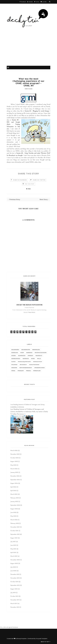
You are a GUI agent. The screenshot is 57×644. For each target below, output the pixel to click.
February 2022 (15, 523)
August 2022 (14, 509)
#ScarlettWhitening (34, 365)
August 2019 (14, 589)
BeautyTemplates (22, 639)
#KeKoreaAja (39, 356)
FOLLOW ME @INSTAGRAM (9, 627)
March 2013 (14, 604)
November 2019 (15, 578)
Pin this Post (30, 184)
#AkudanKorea (15, 350)
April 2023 (13, 491)
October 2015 (14, 596)
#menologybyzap (38, 362)
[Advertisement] (28, 52)
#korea (33, 359)
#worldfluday (37, 371)
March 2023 (14, 494)
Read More (32, 312)
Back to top (46, 642)
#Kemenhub (26, 359)
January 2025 (14, 472)
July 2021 (13, 542)
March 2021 (14, 556)
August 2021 (14, 538)
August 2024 (14, 483)
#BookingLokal (36, 350)
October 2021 (14, 531)
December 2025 (15, 454)
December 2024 (15, 476)
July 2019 (13, 593)
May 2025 (13, 465)
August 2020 (14, 564)
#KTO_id (39, 359)
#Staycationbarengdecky (26, 368)
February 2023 (15, 498)
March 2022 (14, 520)
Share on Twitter (39, 180)
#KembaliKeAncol (16, 359)
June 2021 (13, 545)
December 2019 (15, 574)
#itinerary (30, 356)
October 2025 (15, 458)
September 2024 (15, 480)
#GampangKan (22, 356)
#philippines (14, 365)
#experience (29, 353)
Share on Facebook (20, 180)
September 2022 (15, 505)
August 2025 (14, 462)
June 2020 (13, 571)
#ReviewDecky (23, 365)
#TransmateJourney (40, 368)
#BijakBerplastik (26, 350)
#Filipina (14, 356)
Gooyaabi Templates (42, 639)
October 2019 (14, 582)
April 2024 (13, 487)
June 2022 (13, 513)
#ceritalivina (15, 353)
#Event (22, 353)
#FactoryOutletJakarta (41, 353)
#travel (13, 371)
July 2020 (13, 567)
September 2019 (15, 585)
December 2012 (15, 607)
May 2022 (13, 516)
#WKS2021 (28, 371)
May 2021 (13, 549)
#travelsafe (21, 371)
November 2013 (15, 600)
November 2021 (15, 527)
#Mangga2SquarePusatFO (24, 362)
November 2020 (15, 560)
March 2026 (14, 451)
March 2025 (14, 469)
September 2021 (15, 534)
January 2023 (14, 502)
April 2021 (13, 553)
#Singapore (14, 368)
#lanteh (13, 362)
